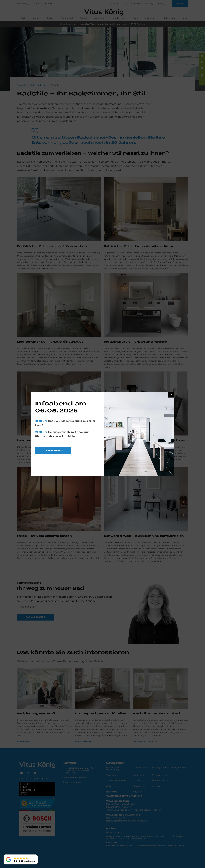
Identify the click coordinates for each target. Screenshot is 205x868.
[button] (21, 859)
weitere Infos (52, 450)
